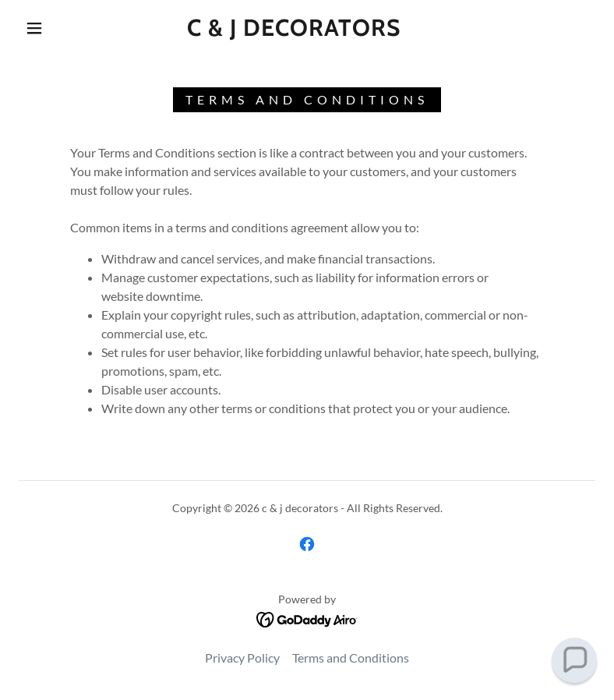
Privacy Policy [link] (242, 658)
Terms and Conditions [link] (351, 658)
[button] (34, 28)
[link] (294, 31)
